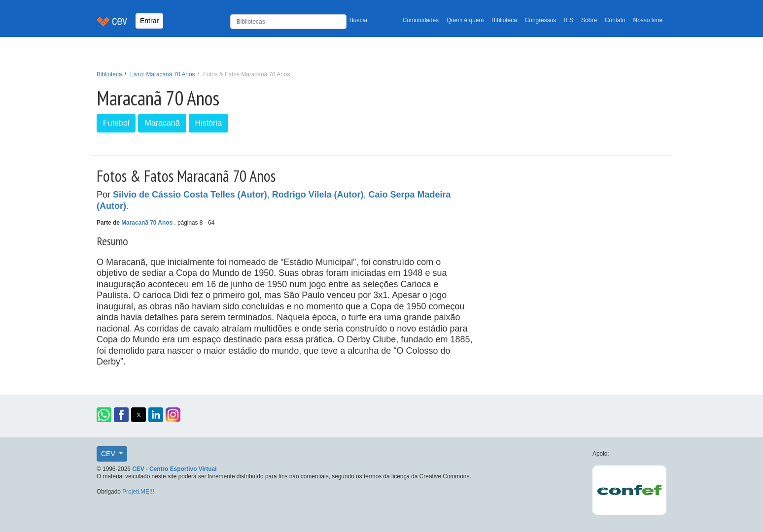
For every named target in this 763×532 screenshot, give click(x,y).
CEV (109, 454)
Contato (615, 20)
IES (569, 20)
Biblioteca (504, 20)
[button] (104, 415)
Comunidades (421, 20)
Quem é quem (465, 20)
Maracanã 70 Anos (148, 223)
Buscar (359, 20)
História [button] (208, 123)
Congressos (540, 20)
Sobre (589, 20)
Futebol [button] (116, 123)
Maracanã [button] (162, 123)
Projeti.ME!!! (138, 492)
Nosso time (648, 20)
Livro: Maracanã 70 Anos (162, 74)
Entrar (149, 21)
